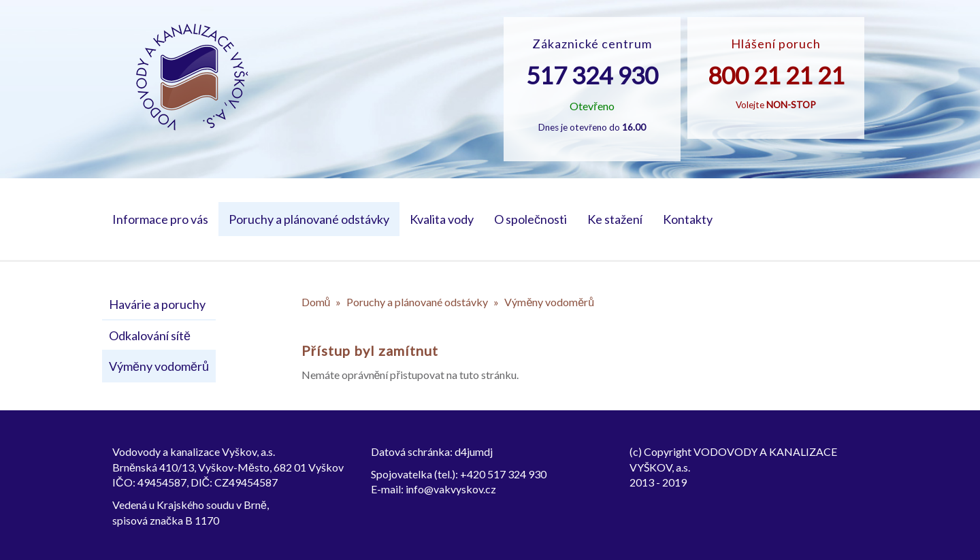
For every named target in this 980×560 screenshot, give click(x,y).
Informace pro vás (160, 219)
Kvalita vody (442, 219)
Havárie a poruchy (157, 304)
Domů (316, 302)
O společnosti (530, 219)
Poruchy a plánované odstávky (309, 219)
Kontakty (688, 219)
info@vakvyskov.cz (451, 489)
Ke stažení (615, 219)
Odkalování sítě (150, 335)
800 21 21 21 (776, 75)
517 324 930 (592, 75)
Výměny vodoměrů (159, 366)
